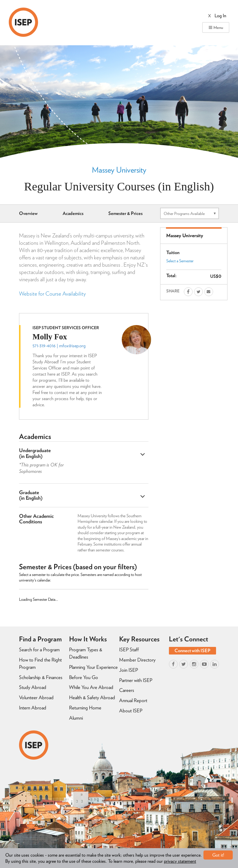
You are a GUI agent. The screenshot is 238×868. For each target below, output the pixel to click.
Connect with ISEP (192, 651)
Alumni (76, 718)
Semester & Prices (125, 213)
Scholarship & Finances (41, 677)
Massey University (119, 170)
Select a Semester (180, 261)
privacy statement (180, 861)
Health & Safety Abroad (92, 697)
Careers (127, 690)
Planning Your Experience (93, 667)
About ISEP (131, 711)
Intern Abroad (33, 708)
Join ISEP (129, 670)
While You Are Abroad (91, 687)
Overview (28, 213)
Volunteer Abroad (36, 697)
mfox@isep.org (72, 346)
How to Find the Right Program (40, 663)
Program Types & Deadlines (86, 653)
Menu (216, 27)
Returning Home (85, 708)
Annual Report (133, 700)
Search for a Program (39, 650)
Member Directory (137, 660)
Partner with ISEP (136, 680)
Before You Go (84, 677)
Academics (73, 213)
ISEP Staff (129, 650)
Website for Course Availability (52, 294)
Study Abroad (33, 687)
